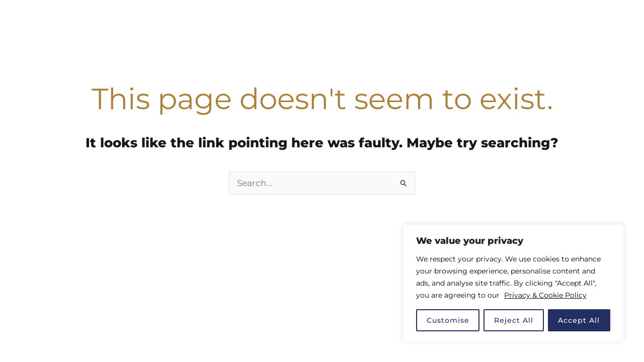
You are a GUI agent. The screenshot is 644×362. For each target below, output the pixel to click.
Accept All (579, 320)
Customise (448, 320)
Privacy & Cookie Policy (545, 295)
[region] (513, 283)
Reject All (514, 320)
